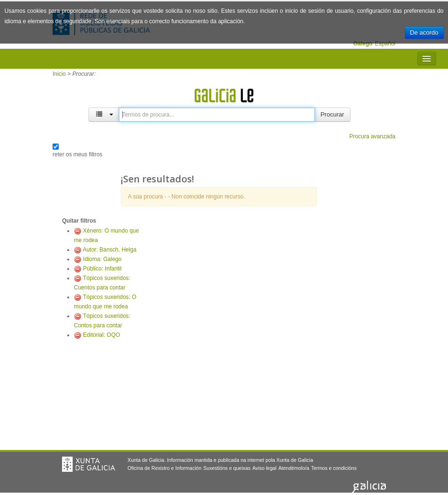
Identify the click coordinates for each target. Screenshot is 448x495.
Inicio (59, 74)
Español (385, 44)
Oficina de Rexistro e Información (164, 468)
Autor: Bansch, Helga (110, 250)
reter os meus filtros (77, 154)
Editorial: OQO (101, 335)
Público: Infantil (102, 269)
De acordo (424, 32)
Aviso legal (264, 468)
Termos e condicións (334, 468)
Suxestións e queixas (227, 468)
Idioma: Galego (102, 259)
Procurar (332, 114)
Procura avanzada (372, 136)
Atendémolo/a (294, 468)
